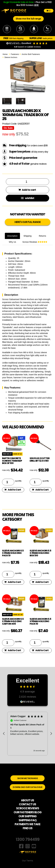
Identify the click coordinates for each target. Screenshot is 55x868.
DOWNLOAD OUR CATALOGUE (27, 787)
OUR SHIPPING (27, 816)
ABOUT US (27, 800)
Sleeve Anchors (11, 57)
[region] (27, 734)
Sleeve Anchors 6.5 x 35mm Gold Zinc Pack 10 (13, 553)
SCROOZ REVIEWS (28, 808)
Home (5, 54)
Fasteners (15, 54)
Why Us (12, 242)
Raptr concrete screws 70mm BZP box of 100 (12, 461)
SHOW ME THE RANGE (28, 778)
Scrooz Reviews (35, 242)
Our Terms (27, 861)
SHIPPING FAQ (28, 820)
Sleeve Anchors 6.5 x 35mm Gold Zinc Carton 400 (13, 621)
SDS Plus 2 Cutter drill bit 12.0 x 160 (40, 460)
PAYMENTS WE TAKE (27, 824)
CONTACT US (27, 804)
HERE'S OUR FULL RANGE (28, 222)
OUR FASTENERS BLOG (28, 812)
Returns (42, 236)
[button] (4, 734)
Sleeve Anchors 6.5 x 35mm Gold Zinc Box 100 (40, 553)
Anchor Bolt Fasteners (31, 54)
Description (12, 236)
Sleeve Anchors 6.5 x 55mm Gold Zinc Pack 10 (40, 621)
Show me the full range (28, 19)
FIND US (28, 828)
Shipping (27, 236)
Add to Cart (13, 490)
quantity (18, 481)
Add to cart (27, 190)
